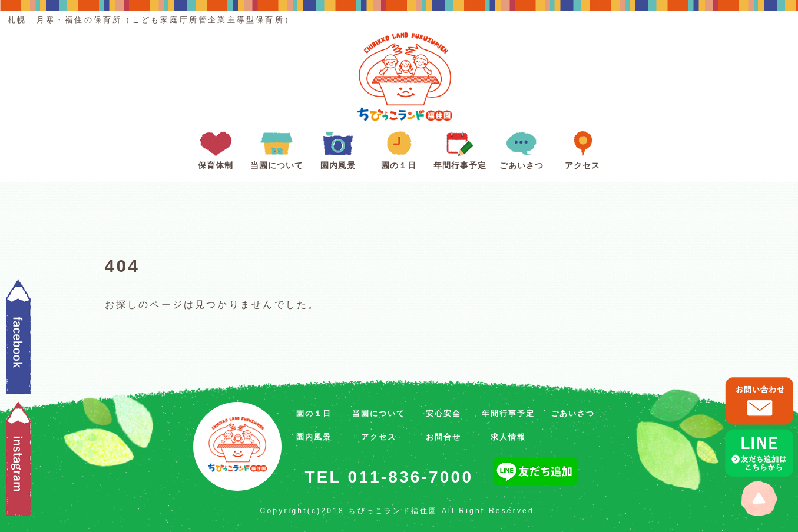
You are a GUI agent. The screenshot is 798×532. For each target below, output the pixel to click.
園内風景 (338, 148)
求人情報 (508, 437)
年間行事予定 (460, 148)
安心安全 (443, 413)
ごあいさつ (521, 148)
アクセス (582, 148)
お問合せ (443, 437)
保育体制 (216, 148)
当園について (277, 148)
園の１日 (399, 148)
